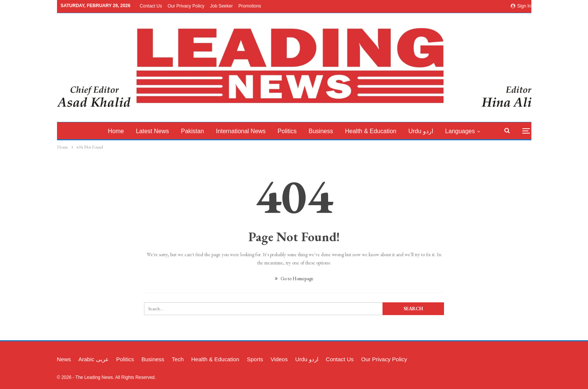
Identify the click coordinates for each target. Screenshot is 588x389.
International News (248, 131)
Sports (255, 359)
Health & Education (381, 131)
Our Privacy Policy (186, 6)
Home (119, 131)
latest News (157, 131)
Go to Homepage (294, 279)
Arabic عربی (94, 359)
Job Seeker (221, 6)
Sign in (521, 6)
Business (330, 131)
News (64, 359)
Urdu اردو (432, 131)
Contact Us (151, 6)
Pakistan (198, 131)
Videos (279, 359)
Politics (295, 131)
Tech (178, 359)
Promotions (250, 6)
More (464, 131)
